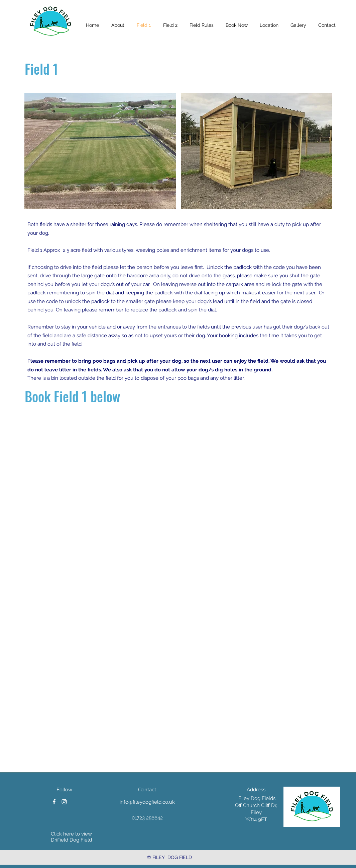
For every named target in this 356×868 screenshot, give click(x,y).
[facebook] (54, 802)
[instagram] (64, 802)
